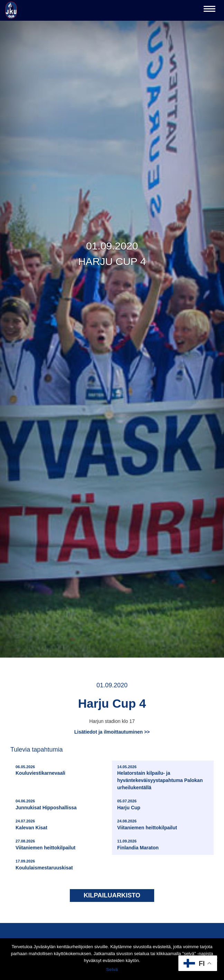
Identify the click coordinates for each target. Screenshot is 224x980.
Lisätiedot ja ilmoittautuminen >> (112, 732)
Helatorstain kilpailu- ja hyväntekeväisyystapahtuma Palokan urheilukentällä (164, 777)
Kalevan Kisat (31, 824)
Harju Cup (129, 804)
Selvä (112, 969)
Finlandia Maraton (138, 844)
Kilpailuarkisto (112, 895)
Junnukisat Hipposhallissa (46, 804)
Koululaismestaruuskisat (44, 864)
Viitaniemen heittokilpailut (147, 824)
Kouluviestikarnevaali (40, 770)
